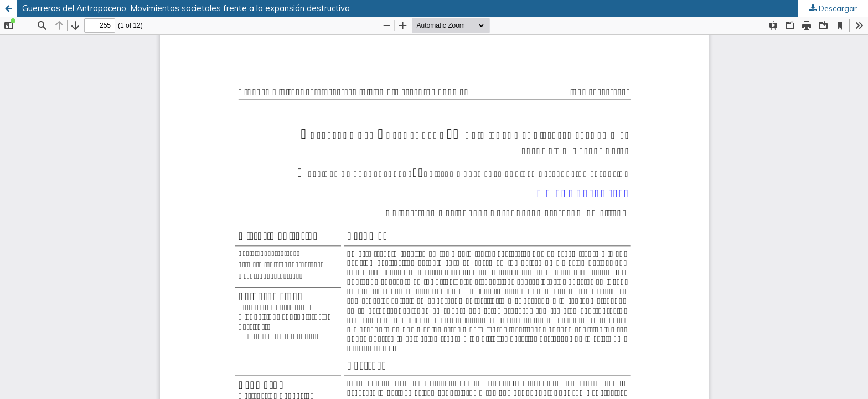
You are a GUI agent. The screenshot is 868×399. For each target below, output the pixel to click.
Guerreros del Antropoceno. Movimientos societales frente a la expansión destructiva (186, 8)
